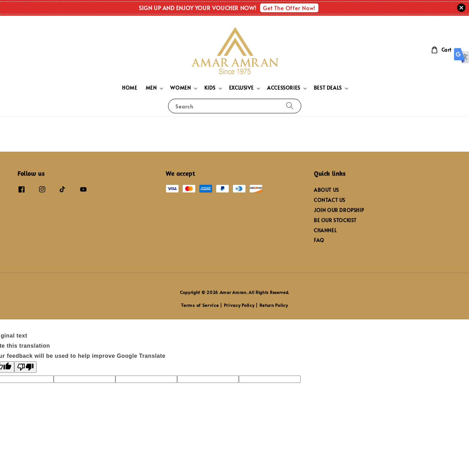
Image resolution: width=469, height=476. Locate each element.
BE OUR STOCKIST (335, 220)
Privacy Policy (239, 305)
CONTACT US (330, 200)
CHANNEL (325, 230)
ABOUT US (326, 190)
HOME (130, 88)
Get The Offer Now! (289, 8)
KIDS (210, 88)
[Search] (290, 106)
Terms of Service (200, 305)
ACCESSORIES (284, 88)
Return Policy (274, 305)
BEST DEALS (328, 88)
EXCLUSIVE (241, 88)
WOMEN (180, 88)
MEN (151, 88)
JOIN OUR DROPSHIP (339, 210)
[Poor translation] (25, 367)
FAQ (319, 240)
